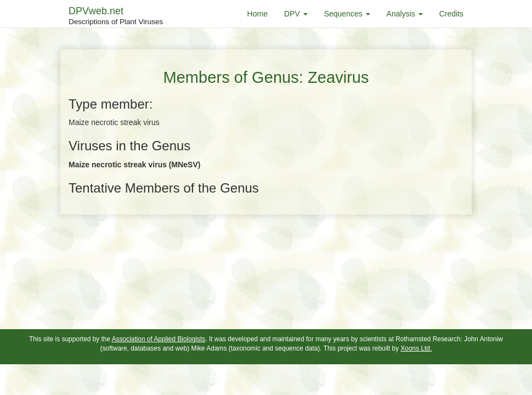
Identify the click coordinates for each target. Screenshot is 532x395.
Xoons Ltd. (416, 348)
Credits (451, 14)
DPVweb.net (116, 16)
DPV (296, 14)
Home (257, 14)
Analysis (405, 14)
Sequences (347, 14)
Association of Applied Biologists (159, 339)
